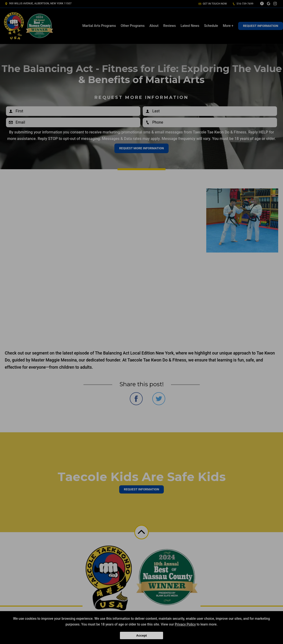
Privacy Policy (185, 624)
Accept (141, 635)
